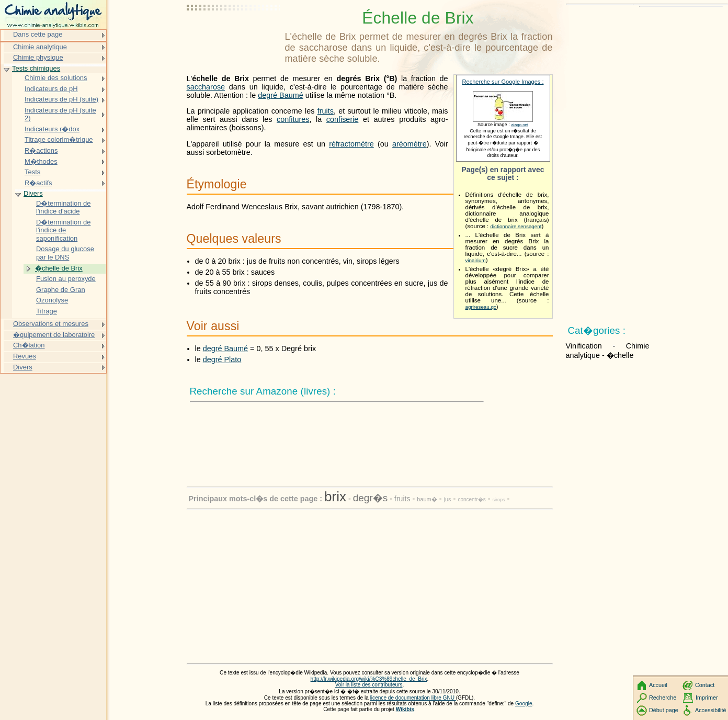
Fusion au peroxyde (66, 279)
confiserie (343, 119)
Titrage (47, 311)
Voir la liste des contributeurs (369, 685)
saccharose (206, 87)
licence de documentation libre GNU (413, 698)
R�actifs (38, 183)
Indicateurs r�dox (52, 129)
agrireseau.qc (481, 307)
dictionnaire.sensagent (516, 226)
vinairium (476, 260)
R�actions (41, 150)
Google (524, 704)
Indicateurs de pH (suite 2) (60, 114)
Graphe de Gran (61, 290)
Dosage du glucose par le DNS (65, 253)
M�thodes (41, 161)
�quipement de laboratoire (54, 335)
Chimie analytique (40, 47)
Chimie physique (38, 57)
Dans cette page (38, 34)
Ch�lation (29, 345)
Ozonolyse (52, 300)
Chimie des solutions (56, 78)
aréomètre (409, 144)
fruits (326, 111)
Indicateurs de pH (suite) (61, 99)
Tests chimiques (36, 68)
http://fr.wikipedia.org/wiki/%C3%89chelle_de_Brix (369, 679)
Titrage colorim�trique (59, 139)
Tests (32, 172)
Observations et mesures (51, 324)
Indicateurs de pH (51, 89)
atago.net (520, 125)
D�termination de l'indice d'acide (63, 207)
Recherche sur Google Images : (503, 82)
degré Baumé (280, 95)
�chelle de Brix (59, 268)
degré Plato (222, 359)
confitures (293, 119)
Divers (33, 193)
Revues (25, 356)
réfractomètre (351, 144)
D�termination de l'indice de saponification (63, 230)
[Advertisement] (234, 34)
